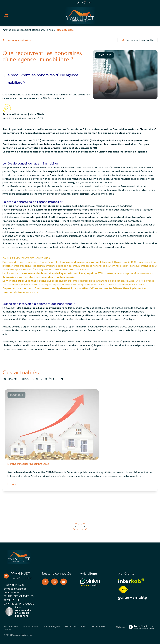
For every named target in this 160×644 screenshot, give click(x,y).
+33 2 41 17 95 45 (14, 585)
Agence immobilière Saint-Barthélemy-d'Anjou (29, 30)
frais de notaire (104, 319)
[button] (76, 527)
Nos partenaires (31, 626)
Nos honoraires (11, 626)
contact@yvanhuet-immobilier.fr (15, 591)
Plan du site (71, 626)
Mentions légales (52, 626)
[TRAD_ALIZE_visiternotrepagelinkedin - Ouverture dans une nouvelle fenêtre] (64, 582)
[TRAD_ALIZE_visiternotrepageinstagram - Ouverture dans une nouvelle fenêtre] (54, 582)
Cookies (8, 629)
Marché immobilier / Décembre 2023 (28, 464)
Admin (84, 626)
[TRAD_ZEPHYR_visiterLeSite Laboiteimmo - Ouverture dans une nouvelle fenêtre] (141, 627)
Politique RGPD (99, 626)
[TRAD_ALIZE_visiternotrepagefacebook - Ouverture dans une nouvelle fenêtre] (45, 582)
